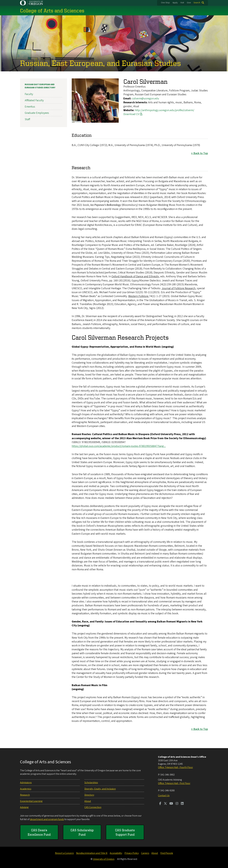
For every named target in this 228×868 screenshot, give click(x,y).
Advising (24, 807)
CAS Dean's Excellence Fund (39, 832)
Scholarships (91, 783)
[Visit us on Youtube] (171, 804)
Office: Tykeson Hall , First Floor (174, 783)
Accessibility (116, 853)
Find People (167, 853)
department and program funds (47, 819)
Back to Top (201, 153)
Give (189, 3)
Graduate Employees (37, 113)
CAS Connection (93, 807)
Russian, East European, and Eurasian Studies (100, 63)
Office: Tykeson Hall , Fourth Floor (175, 767)
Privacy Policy (132, 853)
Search (197, 3)
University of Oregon (104, 859)
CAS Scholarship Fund (82, 832)
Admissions (26, 783)
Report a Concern (64, 853)
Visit (182, 3)
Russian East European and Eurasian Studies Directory (40, 86)
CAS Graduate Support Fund (125, 832)
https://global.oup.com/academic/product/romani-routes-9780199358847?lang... (119, 446)
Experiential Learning (31, 801)
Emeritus (30, 107)
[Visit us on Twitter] (165, 804)
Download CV (131, 114)
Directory (89, 795)
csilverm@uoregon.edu (145, 98)
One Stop (165, 3)
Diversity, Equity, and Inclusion (100, 789)
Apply (175, 3)
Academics (26, 789)
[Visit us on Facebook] (160, 804)
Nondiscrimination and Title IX (92, 853)
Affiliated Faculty (34, 100)
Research (25, 795)
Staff (27, 119)
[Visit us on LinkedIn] (182, 804)
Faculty (29, 94)
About (88, 801)
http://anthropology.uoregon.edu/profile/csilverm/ (165, 110)
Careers (145, 853)
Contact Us (164, 796)
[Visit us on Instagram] (177, 804)
